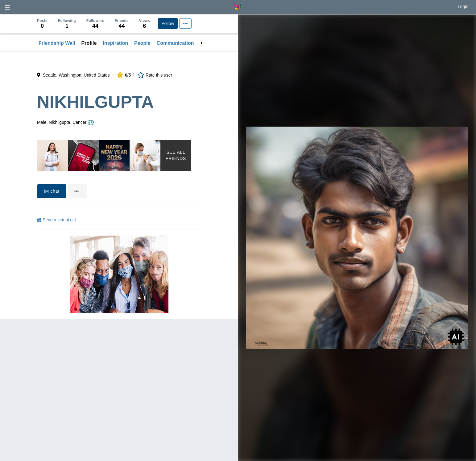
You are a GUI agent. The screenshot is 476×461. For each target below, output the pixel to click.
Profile (89, 43)
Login (463, 6)
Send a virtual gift (56, 220)
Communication (175, 43)
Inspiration (115, 43)
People (142, 43)
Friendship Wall (57, 43)
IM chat (52, 191)
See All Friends (176, 155)
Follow (168, 23)
